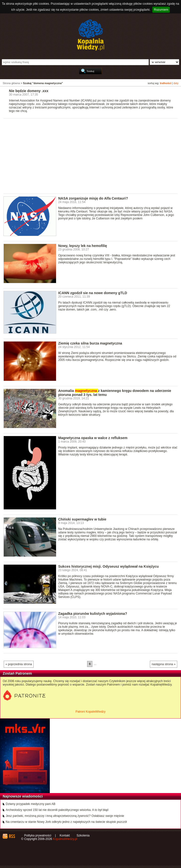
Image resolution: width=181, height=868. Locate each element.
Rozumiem (161, 10)
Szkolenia (83, 835)
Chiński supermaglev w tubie (82, 519)
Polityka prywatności (38, 835)
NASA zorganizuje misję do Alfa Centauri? (93, 198)
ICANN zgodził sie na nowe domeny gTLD (93, 293)
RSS (12, 836)
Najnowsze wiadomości (23, 796)
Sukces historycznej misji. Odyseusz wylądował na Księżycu (109, 566)
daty (176, 83)
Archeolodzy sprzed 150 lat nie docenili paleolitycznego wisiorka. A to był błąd (57, 810)
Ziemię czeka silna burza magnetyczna (90, 343)
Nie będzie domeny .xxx (29, 91)
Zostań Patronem (17, 673)
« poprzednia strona (19, 664)
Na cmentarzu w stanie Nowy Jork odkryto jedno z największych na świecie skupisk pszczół (66, 822)
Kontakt (65, 835)
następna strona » (164, 664)
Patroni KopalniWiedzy (90, 712)
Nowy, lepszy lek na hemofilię (83, 246)
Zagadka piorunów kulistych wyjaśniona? (93, 614)
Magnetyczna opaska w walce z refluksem (93, 438)
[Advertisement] (92, 156)
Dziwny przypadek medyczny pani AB (30, 804)
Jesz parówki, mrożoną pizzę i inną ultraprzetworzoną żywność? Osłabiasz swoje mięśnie (65, 816)
